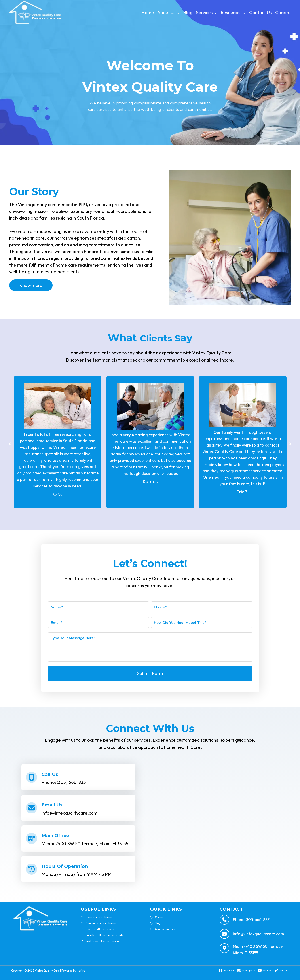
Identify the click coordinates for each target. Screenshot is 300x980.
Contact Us (261, 12)
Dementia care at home (101, 923)
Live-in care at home (99, 917)
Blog (188, 12)
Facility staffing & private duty (105, 935)
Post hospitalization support (103, 941)
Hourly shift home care (100, 929)
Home (148, 12)
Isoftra (81, 970)
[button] (5, 444)
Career (159, 917)
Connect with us (165, 929)
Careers (283, 12)
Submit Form (150, 673)
